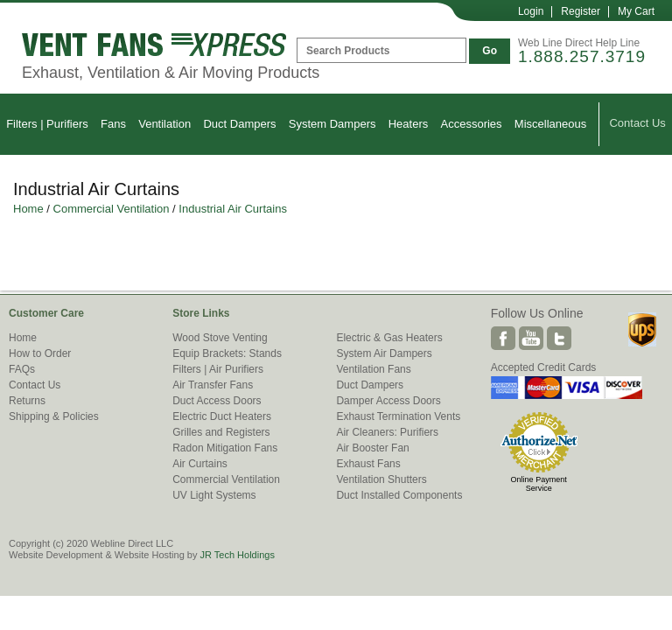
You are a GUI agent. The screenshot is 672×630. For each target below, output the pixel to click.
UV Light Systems (214, 495)
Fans (113, 124)
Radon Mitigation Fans (225, 448)
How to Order (40, 353)
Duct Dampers (239, 124)
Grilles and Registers (221, 432)
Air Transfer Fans (213, 385)
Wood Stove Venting (220, 338)
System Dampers (332, 124)
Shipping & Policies (54, 416)
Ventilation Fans (373, 369)
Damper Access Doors (388, 401)
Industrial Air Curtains (233, 209)
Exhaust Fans (368, 464)
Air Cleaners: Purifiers (387, 432)
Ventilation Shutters (381, 479)
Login (531, 11)
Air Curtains (200, 464)
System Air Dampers (384, 353)
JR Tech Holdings (237, 555)
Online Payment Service (539, 484)
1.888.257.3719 (582, 56)
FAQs (22, 369)
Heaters (409, 124)
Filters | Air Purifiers (218, 369)
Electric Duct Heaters (222, 416)
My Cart (636, 11)
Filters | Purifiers (47, 124)
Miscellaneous (550, 124)
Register (581, 11)
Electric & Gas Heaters (389, 338)
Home (28, 209)
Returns (27, 401)
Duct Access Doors (217, 401)
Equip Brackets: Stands (227, 353)
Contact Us (637, 123)
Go (490, 51)
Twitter (559, 338)
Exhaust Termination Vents (398, 416)
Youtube (531, 338)
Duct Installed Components (399, 495)
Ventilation (164, 124)
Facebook (503, 338)
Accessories (472, 124)
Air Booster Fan (372, 448)
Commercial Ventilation (112, 209)
